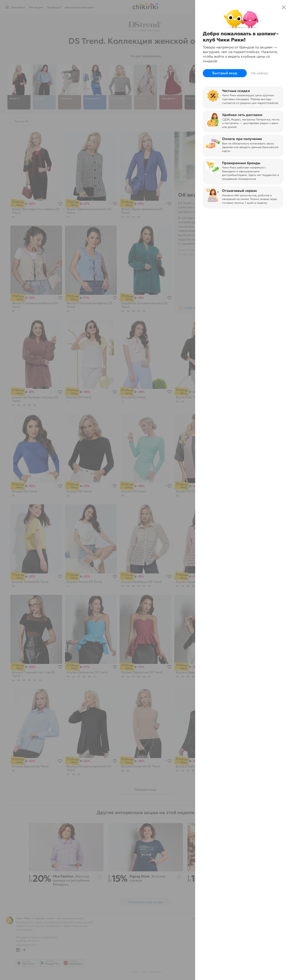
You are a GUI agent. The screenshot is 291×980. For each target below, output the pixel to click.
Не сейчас (260, 73)
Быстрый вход (225, 73)
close (284, 7)
